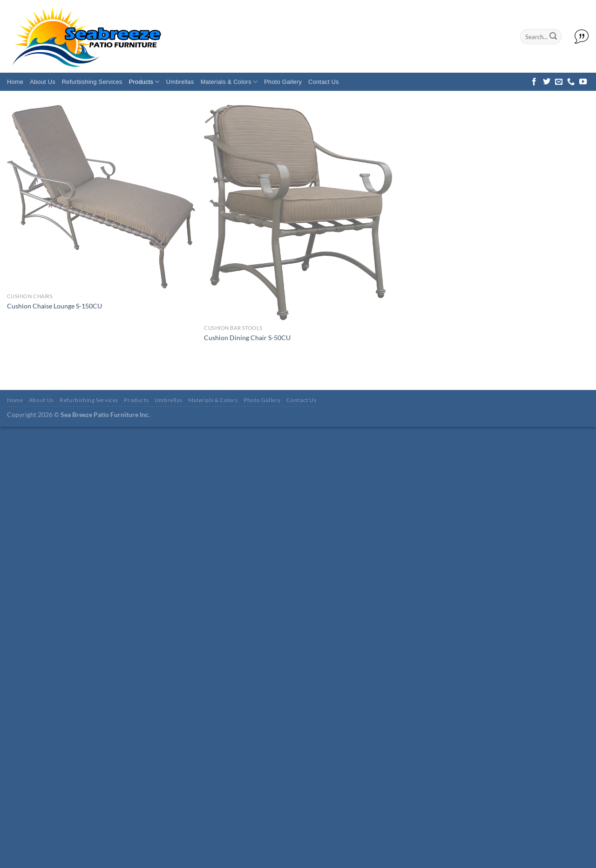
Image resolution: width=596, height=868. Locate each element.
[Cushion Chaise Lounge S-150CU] (101, 197)
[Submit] (553, 37)
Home (15, 82)
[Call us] (571, 82)
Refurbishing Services (92, 82)
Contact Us (324, 82)
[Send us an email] (559, 82)
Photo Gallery (283, 82)
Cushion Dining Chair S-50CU (247, 338)
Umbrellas (180, 82)
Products (144, 82)
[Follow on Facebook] (534, 82)
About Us (43, 82)
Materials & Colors (229, 82)
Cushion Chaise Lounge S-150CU (54, 306)
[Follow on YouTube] (583, 82)
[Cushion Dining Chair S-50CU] (298, 212)
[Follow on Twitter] (547, 82)
